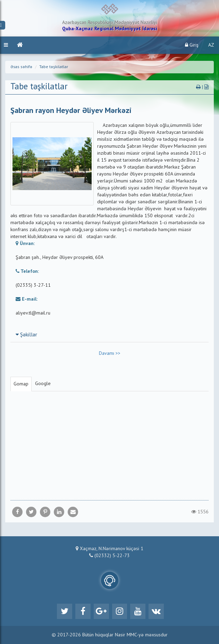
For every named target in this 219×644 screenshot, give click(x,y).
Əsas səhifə (21, 67)
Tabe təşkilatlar (54, 67)
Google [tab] (43, 384)
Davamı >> (110, 353)
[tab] (109, 335)
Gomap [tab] (21, 384)
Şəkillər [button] (26, 335)
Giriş (192, 45)
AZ (211, 45)
